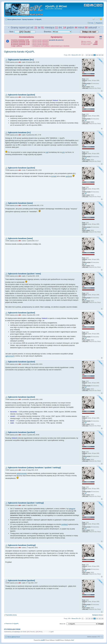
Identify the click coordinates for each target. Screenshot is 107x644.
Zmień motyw (101, 19)
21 (97, 55)
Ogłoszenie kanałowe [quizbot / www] (24, 274)
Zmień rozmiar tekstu (97, 19)
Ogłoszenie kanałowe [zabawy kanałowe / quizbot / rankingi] (34, 467)
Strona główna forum (14, 19)
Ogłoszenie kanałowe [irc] (21, 60)
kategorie (72, 509)
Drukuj (94, 19)
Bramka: (58, 32)
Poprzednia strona (11, 615)
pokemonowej (22, 473)
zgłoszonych (10, 356)
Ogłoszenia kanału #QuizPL (19, 52)
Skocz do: (63, 624)
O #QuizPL (38, 19)
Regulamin (99, 23)
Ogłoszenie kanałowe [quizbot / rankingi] (26, 503)
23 (102, 55)
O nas (91, 23)
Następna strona (97, 615)
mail (47, 152)
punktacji (65, 524)
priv (63, 152)
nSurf (72, 640)
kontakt (54, 176)
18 (89, 55)
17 (87, 55)
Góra (102, 91)
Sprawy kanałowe (28, 19)
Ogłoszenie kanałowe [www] (20, 203)
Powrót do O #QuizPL (12, 624)
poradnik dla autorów (56, 40)
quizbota (69, 176)
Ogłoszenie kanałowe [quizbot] (21, 95)
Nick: (22, 32)
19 (92, 55)
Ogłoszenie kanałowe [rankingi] (22, 545)
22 (100, 55)
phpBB (43, 640)
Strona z (76, 55)
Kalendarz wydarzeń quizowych (101, 37)
